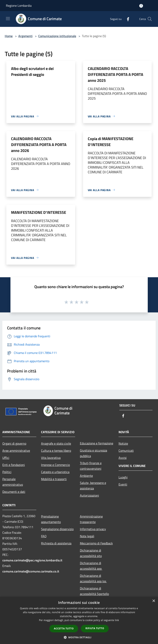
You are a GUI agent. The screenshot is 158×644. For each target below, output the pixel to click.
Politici (7, 472)
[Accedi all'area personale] (141, 6)
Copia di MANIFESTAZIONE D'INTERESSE (111, 142)
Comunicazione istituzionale (57, 36)
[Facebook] (126, 19)
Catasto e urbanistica (55, 472)
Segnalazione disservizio (57, 529)
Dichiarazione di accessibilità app (91, 566)
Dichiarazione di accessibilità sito (91, 553)
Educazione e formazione (97, 443)
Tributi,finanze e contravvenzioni (91, 466)
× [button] (154, 601)
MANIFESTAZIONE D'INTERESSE (39, 212)
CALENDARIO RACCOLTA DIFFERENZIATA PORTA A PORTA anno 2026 (39, 145)
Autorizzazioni (89, 495)
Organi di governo (14, 443)
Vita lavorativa (51, 458)
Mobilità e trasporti (54, 479)
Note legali (87, 536)
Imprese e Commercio (55, 465)
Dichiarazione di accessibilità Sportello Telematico (94, 594)
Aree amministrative (16, 451)
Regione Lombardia (19, 6)
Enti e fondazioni (14, 465)
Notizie (123, 443)
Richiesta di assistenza (56, 543)
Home (9, 36)
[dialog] (79, 620)
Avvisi (123, 458)
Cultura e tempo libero (56, 451)
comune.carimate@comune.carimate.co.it (31, 571)
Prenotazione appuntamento (51, 519)
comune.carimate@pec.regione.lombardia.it (32, 560)
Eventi (123, 484)
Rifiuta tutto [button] (95, 628)
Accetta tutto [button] (64, 628)
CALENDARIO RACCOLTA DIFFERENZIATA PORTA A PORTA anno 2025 (115, 74)
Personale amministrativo (13, 482)
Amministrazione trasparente (91, 519)
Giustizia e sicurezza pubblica (93, 453)
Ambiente (86, 476)
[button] (79, 637)
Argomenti (25, 36)
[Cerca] (150, 19)
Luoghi (123, 477)
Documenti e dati (14, 492)
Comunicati (126, 451)
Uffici (6, 458)
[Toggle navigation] (8, 19)
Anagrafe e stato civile (56, 443)
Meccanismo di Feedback (96, 543)
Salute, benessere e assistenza (93, 486)
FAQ (44, 536)
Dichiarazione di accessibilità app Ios (93, 578)
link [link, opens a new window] (117, 620)
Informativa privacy (93, 529)
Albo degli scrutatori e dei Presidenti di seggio (32, 71)
